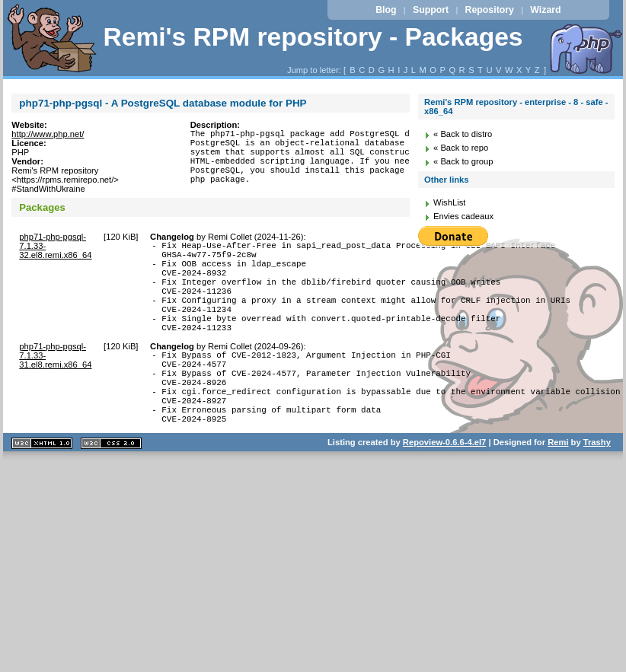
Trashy (597, 488)
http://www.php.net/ (48, 134)
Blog (386, 10)
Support (431, 10)
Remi (558, 488)
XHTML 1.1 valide (42, 489)
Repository (490, 10)
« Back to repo (461, 148)
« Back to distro (463, 134)
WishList (449, 202)
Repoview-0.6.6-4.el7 (444, 488)
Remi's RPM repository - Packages (313, 37)
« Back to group (463, 161)
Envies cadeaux (463, 216)
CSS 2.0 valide (111, 489)
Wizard (545, 10)
